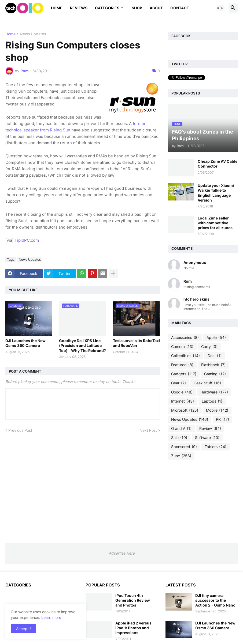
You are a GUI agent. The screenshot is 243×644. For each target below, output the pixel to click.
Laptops (212, 401)
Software (207, 438)
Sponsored (184, 447)
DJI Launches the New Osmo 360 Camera (25, 343)
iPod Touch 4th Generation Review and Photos (133, 600)
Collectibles (185, 356)
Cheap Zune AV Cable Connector (218, 164)
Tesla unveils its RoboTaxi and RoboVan (136, 343)
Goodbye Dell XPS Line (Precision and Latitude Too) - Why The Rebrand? (82, 345)
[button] (220, 8)
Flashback (213, 365)
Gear (178, 383)
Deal (215, 356)
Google (182, 392)
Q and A (181, 429)
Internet (183, 401)
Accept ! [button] (23, 629)
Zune (181, 456)
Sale (179, 438)
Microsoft (185, 410)
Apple (216, 338)
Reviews (79, 8)
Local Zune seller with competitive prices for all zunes (215, 223)
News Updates (33, 34)
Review (210, 429)
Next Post (148, 430)
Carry (209, 347)
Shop (137, 8)
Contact (180, 8)
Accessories (185, 338)
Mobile (217, 410)
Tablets (216, 447)
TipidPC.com (27, 240)
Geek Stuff (207, 383)
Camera (182, 347)
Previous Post (20, 430)
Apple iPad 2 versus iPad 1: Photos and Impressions (133, 628)
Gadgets (184, 374)
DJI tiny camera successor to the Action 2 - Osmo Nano (215, 600)
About (156, 8)
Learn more (51, 617)
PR (222, 419)
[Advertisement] (203, 501)
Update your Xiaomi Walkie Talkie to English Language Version (216, 193)
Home (57, 8)
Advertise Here (122, 553)
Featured (182, 365)
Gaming (215, 374)
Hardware (214, 392)
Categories (107, 8)
